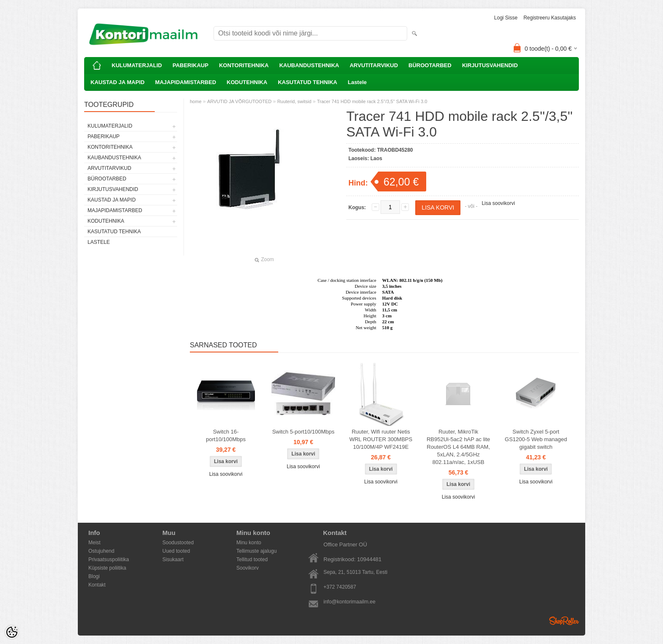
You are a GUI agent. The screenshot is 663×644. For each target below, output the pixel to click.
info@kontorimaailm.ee (349, 602)
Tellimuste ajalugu (256, 551)
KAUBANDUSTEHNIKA (309, 65)
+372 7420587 (340, 587)
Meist (95, 543)
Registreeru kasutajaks (550, 18)
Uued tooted (176, 551)
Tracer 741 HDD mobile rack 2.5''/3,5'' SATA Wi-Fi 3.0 (372, 101)
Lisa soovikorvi (498, 203)
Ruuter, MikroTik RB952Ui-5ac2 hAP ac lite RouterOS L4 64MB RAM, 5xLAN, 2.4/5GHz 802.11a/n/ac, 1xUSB (458, 447)
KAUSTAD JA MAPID (118, 82)
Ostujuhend (101, 551)
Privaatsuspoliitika (109, 559)
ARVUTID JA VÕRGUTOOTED (239, 101)
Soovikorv (248, 568)
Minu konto (249, 543)
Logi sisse (506, 18)
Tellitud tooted (252, 559)
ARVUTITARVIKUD (374, 65)
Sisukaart (173, 559)
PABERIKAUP (190, 65)
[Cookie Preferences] (12, 632)
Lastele (357, 82)
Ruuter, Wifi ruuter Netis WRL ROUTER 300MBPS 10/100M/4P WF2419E (381, 439)
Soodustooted (178, 543)
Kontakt (97, 585)
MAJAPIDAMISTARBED (186, 82)
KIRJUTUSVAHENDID (490, 65)
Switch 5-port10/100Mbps (303, 432)
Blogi (94, 576)
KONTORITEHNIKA (244, 65)
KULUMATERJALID (137, 65)
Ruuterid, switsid (295, 101)
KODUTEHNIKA (247, 82)
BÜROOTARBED (430, 65)
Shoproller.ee (564, 621)
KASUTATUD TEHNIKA (307, 82)
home (196, 101)
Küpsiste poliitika (107, 568)
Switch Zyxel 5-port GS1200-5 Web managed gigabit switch (536, 439)
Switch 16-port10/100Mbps (226, 435)
